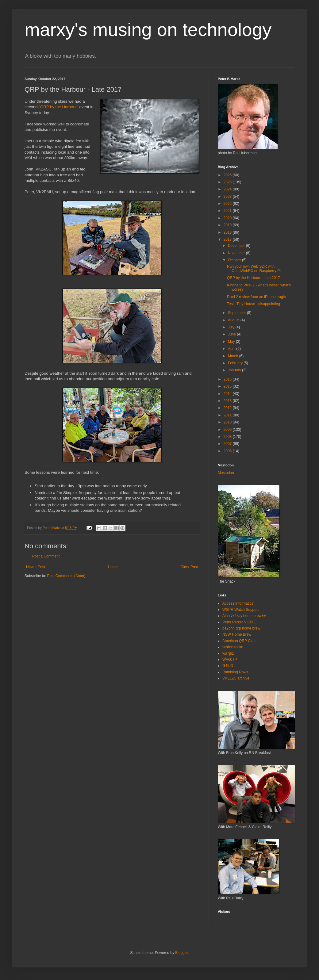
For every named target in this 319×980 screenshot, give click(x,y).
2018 (228, 232)
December (237, 246)
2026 (228, 175)
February (236, 363)
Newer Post (36, 567)
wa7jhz (228, 653)
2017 (228, 239)
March (234, 356)
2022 (228, 204)
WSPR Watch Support (240, 610)
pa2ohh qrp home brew (241, 628)
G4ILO (228, 666)
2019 (228, 225)
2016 (228, 379)
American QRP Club (239, 641)
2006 (228, 451)
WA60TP (230, 660)
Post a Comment (46, 556)
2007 (228, 444)
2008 (228, 437)
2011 (228, 415)
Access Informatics (238, 603)
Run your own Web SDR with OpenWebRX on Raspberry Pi (254, 269)
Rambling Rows (235, 672)
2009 (228, 430)
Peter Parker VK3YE (239, 622)
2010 (228, 422)
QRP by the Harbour (58, 107)
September (237, 313)
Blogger (181, 953)
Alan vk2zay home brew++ (244, 616)
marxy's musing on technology (148, 30)
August (234, 320)
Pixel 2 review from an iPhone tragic (256, 297)
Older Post (189, 567)
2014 (228, 394)
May (232, 342)
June (232, 334)
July (232, 327)
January (235, 370)
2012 (228, 408)
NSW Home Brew (237, 634)
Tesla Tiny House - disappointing (254, 304)
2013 (228, 401)
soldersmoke (233, 647)
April (232, 349)
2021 (228, 211)
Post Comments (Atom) (66, 576)
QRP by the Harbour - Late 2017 (254, 278)
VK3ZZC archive (236, 678)
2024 (228, 189)
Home (113, 567)
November (237, 253)
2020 (228, 218)
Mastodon (226, 473)
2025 (228, 182)
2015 (228, 386)
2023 (228, 197)
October (235, 260)
